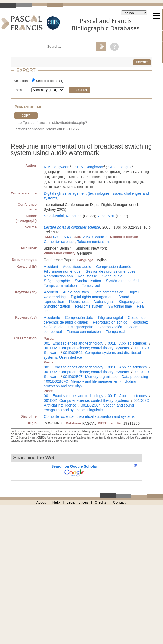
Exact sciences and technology (78, 343)
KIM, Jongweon (57, 167)
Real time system (89, 306)
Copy (26, 115)
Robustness (79, 302)
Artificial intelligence (60, 405)
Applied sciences (133, 343)
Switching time (120, 306)
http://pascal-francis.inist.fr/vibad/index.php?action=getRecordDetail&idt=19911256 (51, 126)
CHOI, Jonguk (120, 167)
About (41, 502)
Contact (119, 502)
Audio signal (104, 302)
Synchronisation (88, 281)
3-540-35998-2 (95, 237)
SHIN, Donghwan (89, 167)
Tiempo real (115, 332)
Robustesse (88, 276)
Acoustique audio (77, 267)
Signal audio (112, 276)
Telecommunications (94, 242)
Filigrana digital (110, 318)
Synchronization (57, 306)
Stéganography (131, 302)
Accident (51, 267)
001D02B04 (73, 353)
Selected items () (50, 81)
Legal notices (77, 502)
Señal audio (54, 327)
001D (112, 343)
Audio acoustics (76, 292)
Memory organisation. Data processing (117, 377)
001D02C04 (91, 405)
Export (142, 62)
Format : (21, 90)
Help (56, 502)
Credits (100, 502)
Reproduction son (58, 276)
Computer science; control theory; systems (94, 348)
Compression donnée (114, 267)
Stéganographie (57, 281)
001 (47, 343)
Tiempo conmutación (84, 332)
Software (51, 353)
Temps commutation (60, 286)
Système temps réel (122, 281)
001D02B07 (73, 377)
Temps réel (91, 286)
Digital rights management (92, 297)
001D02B (141, 348)
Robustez (140, 322)
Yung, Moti (106, 216)
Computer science (59, 242)
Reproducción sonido (110, 322)
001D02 (50, 348)
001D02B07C (57, 381)
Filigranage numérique (62, 271)
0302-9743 (62, 237)
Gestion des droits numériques (110, 271)
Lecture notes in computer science (72, 227)
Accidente (52, 318)
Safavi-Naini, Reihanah (63, 216)
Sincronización (110, 327)
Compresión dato (79, 318)
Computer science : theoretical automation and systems (89, 416)
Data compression (109, 292)
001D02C (141, 400)
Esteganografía (81, 327)
